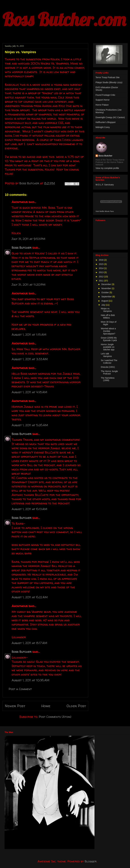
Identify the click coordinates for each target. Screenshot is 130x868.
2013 (102, 272)
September (107, 297)
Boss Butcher (22, 248)
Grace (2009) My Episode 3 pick (109, 339)
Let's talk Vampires (106, 355)
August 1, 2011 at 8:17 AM (29, 643)
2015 (102, 264)
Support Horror (103, 100)
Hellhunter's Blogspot (106, 122)
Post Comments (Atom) (55, 717)
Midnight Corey (103, 127)
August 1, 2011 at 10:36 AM (30, 680)
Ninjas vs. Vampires (106, 310)
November (106, 288)
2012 (102, 277)
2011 (102, 281)
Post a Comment (20, 689)
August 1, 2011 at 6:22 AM (30, 597)
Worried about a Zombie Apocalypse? (108, 331)
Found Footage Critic (105, 95)
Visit (105, 211)
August (105, 301)
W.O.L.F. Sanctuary (105, 185)
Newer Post (15, 706)
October (105, 292)
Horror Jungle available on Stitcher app (108, 347)
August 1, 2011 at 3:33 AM (30, 359)
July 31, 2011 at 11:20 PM (28, 285)
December (106, 284)
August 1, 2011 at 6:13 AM (29, 509)
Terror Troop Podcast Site (108, 77)
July (103, 305)
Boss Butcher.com (64, 19)
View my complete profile (107, 168)
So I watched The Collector (109, 362)
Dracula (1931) (108, 367)
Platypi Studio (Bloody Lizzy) (109, 82)
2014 (102, 268)
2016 (102, 260)
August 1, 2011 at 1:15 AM (29, 334)
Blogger (91, 861)
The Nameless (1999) (108, 379)
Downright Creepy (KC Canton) (110, 117)
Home (46, 706)
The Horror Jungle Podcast (109, 373)
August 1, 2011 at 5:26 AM (30, 425)
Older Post (76, 706)
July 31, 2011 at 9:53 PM (28, 239)
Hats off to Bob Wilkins (108, 316)
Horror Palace (102, 105)
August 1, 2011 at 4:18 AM (29, 392)
